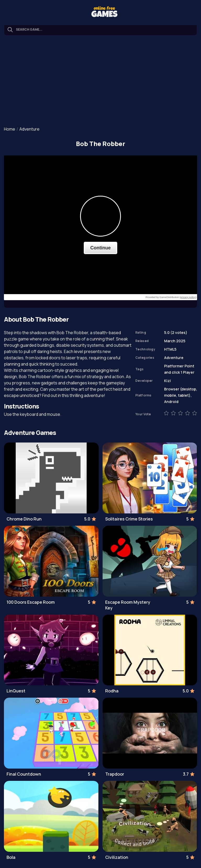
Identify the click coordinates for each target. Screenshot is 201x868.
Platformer (174, 366)
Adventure (29, 129)
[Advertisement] (100, 81)
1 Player (188, 372)
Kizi (167, 381)
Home (10, 129)
